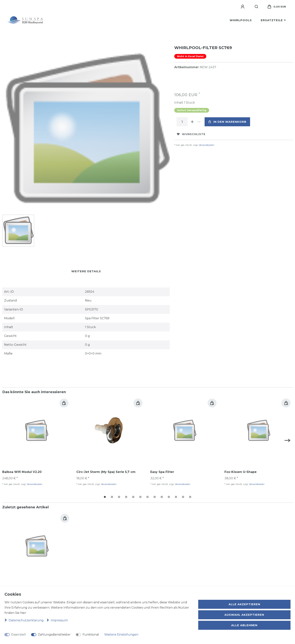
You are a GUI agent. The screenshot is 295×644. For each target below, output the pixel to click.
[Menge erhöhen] (192, 122)
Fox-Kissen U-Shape (241, 471)
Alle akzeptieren (244, 604)
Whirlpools (241, 20)
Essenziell (19, 635)
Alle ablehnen (244, 625)
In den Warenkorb (227, 122)
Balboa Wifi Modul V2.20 (22, 471)
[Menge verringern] (199, 122)
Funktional (91, 635)
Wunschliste (191, 134)
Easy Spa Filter (162, 471)
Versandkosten (207, 145)
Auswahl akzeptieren (244, 615)
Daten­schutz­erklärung (24, 620)
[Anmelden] (243, 7)
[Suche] (257, 7)
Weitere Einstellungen (121, 635)
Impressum (57, 620)
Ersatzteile (272, 20)
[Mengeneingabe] (182, 122)
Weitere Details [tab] (86, 271)
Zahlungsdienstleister (54, 635)
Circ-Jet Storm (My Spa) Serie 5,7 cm (106, 471)
